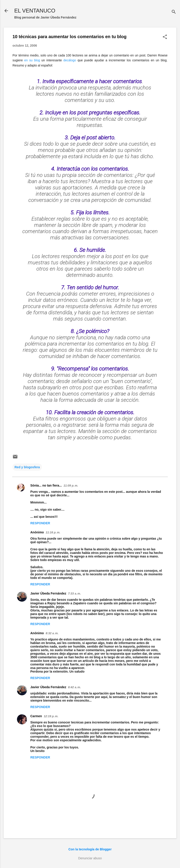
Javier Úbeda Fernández (48, 593)
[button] (165, 37)
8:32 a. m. (52, 633)
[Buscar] (174, 12)
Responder (40, 523)
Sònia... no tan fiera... (46, 485)
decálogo (70, 60)
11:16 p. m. (53, 532)
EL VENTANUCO (35, 11)
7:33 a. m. (74, 594)
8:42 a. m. (74, 687)
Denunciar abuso (90, 858)
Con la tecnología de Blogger (90, 849)
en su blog (32, 60)
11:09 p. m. (71, 486)
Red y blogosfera (27, 467)
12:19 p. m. (51, 716)
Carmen (36, 716)
